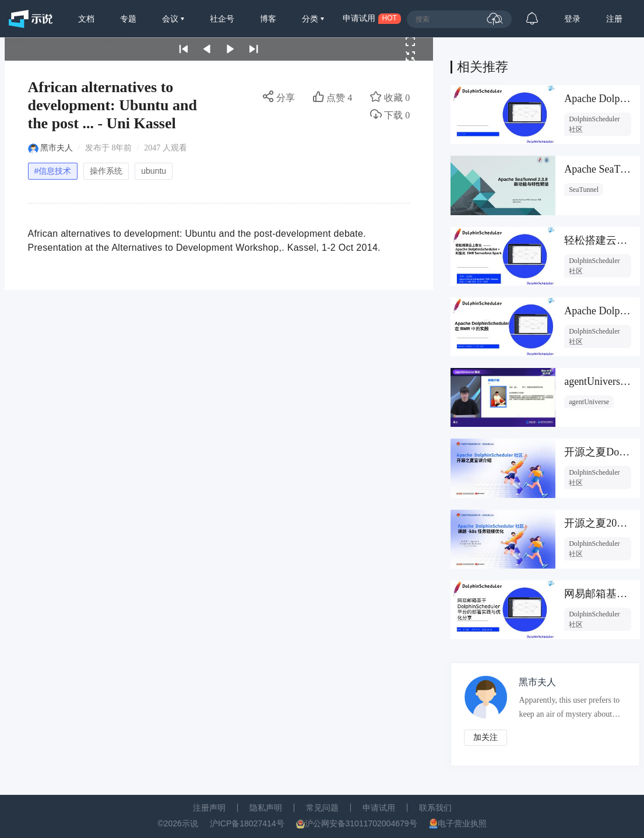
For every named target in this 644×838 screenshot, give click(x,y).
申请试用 (379, 808)
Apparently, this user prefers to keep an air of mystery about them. (570, 710)
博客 (268, 19)
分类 (311, 19)
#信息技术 (53, 171)
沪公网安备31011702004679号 (361, 823)
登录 (572, 19)
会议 (171, 19)
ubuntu (154, 171)
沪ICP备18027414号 (247, 823)
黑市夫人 (57, 148)
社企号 (222, 19)
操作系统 (106, 171)
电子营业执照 (462, 823)
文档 (86, 19)
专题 (128, 19)
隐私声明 (266, 808)
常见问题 (322, 808)
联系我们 (435, 808)
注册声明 (209, 808)
